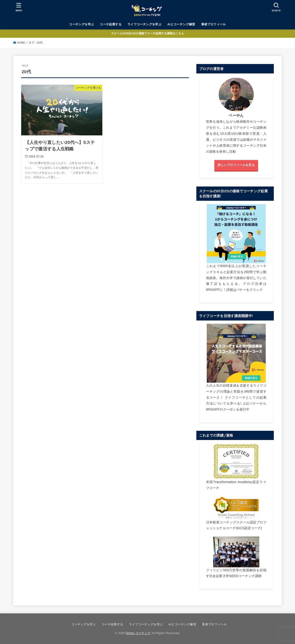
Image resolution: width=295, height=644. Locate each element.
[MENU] (19, 7)
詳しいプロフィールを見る (236, 165)
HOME (21, 43)
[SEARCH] (276, 7)
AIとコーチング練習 (181, 24)
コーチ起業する (111, 24)
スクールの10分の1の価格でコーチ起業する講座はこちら (148, 33)
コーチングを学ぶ (81, 24)
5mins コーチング (138, 633)
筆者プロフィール (214, 24)
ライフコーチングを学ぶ (145, 24)
